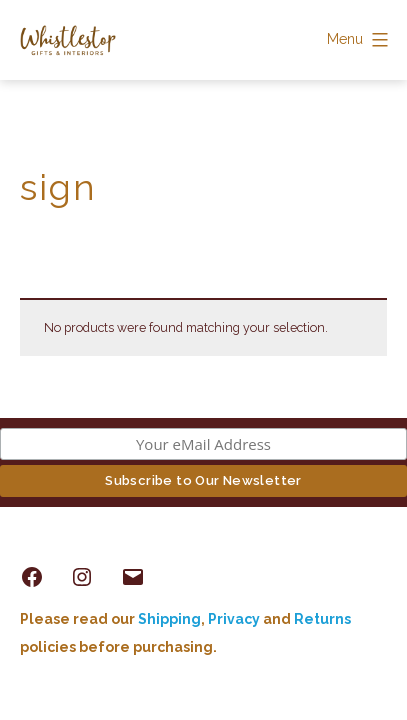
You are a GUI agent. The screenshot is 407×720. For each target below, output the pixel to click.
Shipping (169, 619)
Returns (322, 619)
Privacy (234, 619)
